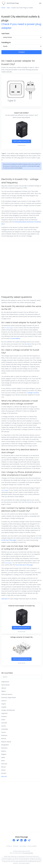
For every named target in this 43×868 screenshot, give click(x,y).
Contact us (9, 846)
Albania (4, 688)
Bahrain (4, 739)
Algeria (4, 691)
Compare (22, 52)
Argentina (4, 713)
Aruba (3, 720)
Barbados (4, 748)
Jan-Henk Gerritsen (28, 853)
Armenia (4, 717)
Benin (3, 761)
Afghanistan (5, 682)
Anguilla (4, 707)
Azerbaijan (5, 729)
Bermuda (4, 764)
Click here (5, 599)
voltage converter (33, 393)
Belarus (4, 751)
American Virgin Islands (9, 698)
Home (3, 8)
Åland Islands (5, 685)
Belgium (4, 754)
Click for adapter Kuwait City (21, 141)
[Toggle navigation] (40, 3)
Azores (4, 732)
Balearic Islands (6, 742)
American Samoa (7, 694)
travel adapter (16, 338)
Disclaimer (16, 846)
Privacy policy (23, 846)
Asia (8, 8)
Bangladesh (5, 745)
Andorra (4, 701)
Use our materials (32, 846)
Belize (3, 757)
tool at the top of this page (24, 565)
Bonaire (4, 773)
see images (10, 328)
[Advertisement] (21, 266)
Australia (4, 723)
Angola (4, 704)
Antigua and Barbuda (8, 710)
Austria (4, 726)
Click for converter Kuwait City (21, 659)
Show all (4, 777)
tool (27, 166)
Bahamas (4, 735)
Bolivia (3, 770)
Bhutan (4, 767)
